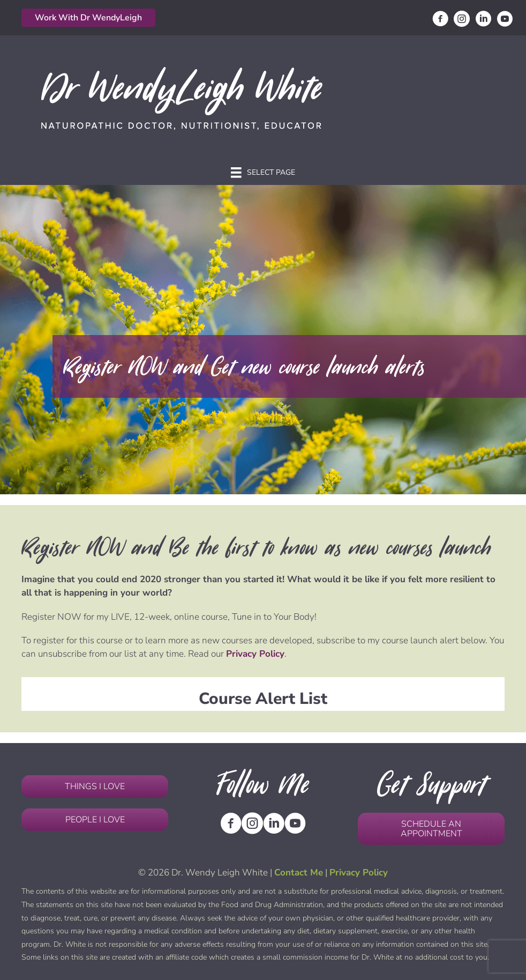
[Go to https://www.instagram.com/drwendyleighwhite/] (462, 20)
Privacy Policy (255, 654)
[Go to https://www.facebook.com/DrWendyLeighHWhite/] (440, 20)
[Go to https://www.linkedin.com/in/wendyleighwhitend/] (483, 20)
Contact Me (299, 873)
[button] (88, 18)
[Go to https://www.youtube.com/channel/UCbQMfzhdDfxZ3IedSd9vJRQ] (505, 20)
